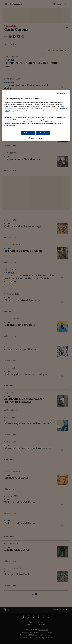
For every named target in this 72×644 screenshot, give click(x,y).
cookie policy (22, 117)
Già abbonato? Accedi (36, 138)
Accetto (43, 133)
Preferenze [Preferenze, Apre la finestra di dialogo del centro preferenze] (28, 133)
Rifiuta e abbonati (62, 93)
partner (7, 120)
